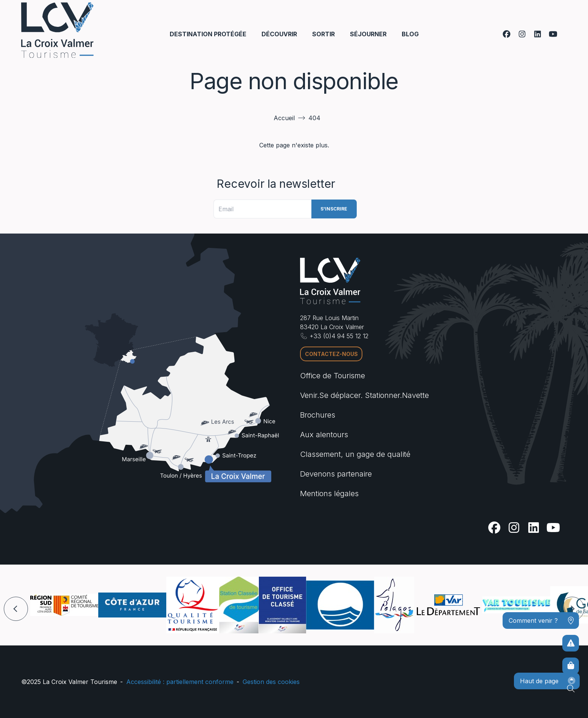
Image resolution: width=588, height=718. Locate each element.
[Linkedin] (538, 34)
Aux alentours (324, 435)
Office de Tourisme (333, 376)
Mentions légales (329, 494)
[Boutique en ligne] (571, 666)
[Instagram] (522, 34)
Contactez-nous (331, 354)
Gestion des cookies (271, 682)
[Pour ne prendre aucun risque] (571, 643)
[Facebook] (507, 34)
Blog (410, 34)
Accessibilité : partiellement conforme (180, 682)
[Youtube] (553, 34)
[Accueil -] (57, 30)
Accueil (284, 118)
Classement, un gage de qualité (355, 454)
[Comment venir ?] (541, 621)
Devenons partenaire (336, 474)
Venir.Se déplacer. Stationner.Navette (364, 395)
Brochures (318, 415)
